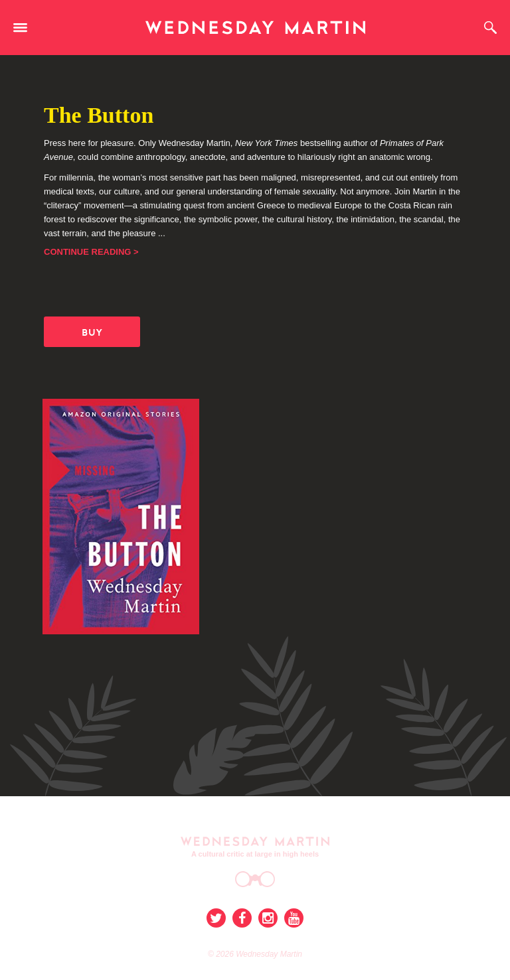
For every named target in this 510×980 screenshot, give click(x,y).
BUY (92, 332)
